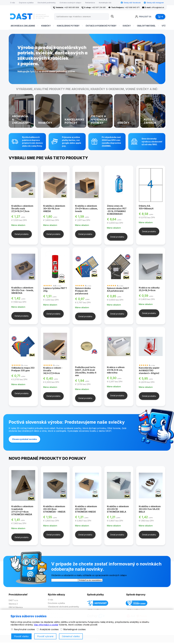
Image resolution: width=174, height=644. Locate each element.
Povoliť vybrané (45, 636)
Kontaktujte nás (105, 3)
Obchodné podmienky (47, 3)
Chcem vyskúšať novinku (24, 439)
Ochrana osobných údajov (70, 3)
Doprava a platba (26, 3)
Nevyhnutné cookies (23, 629)
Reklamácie (90, 3)
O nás (13, 3)
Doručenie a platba (56, 603)
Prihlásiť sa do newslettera (90, 580)
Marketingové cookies (73, 629)
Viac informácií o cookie (46, 625)
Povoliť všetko (21, 636)
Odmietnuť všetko (71, 636)
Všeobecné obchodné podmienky (63, 607)
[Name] (112, 17)
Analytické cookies (48, 629)
